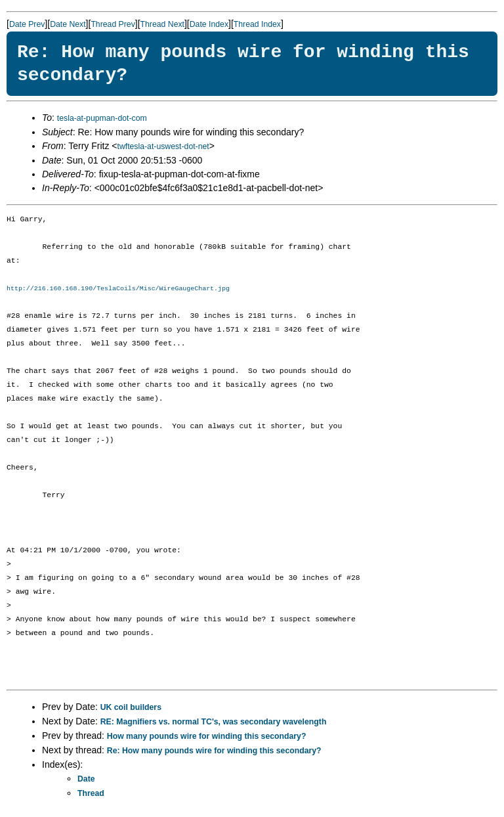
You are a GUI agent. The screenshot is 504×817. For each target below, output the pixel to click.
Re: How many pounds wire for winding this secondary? (214, 751)
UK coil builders (131, 708)
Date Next (68, 24)
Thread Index (257, 24)
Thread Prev (113, 24)
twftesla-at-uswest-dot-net (163, 146)
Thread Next (162, 24)
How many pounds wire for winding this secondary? (207, 737)
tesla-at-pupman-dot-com (102, 118)
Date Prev (27, 24)
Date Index (209, 24)
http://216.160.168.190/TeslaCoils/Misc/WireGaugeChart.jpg (118, 289)
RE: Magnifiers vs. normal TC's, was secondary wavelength (214, 722)
